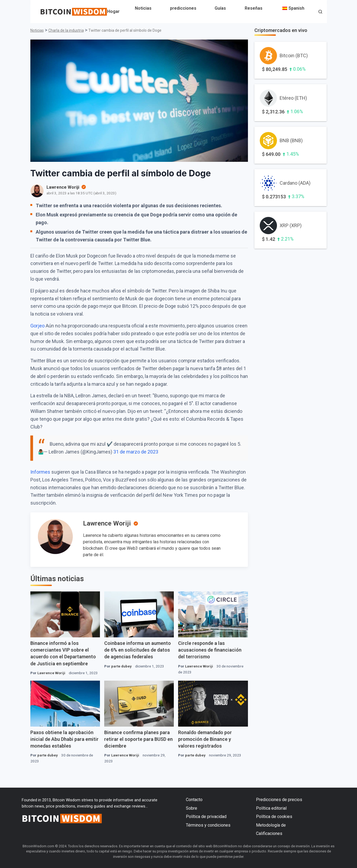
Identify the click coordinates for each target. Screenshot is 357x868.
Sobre (192, 808)
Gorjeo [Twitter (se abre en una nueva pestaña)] (37, 326)
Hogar (113, 11)
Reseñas (254, 8)
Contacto (194, 800)
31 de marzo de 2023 (136, 452)
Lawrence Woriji (107, 523)
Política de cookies (274, 817)
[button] (320, 12)
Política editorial (271, 808)
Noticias (143, 8)
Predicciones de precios (279, 800)
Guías (220, 8)
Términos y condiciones (208, 825)
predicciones (183, 8)
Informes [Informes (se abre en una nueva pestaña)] (40, 472)
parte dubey (121, 666)
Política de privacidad (206, 817)
